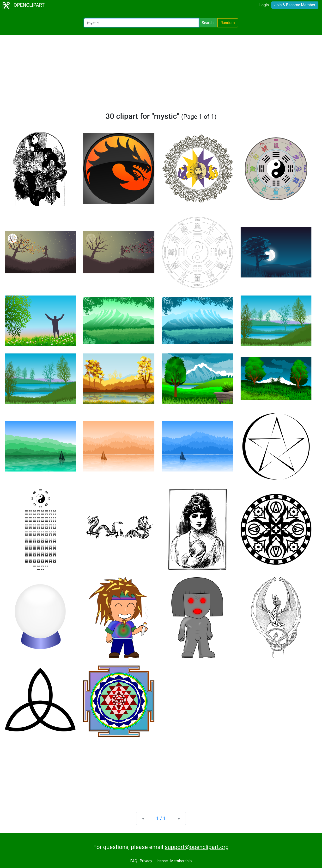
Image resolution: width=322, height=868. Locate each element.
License (161, 861)
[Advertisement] (161, 75)
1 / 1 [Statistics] (161, 818)
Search (208, 23)
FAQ (134, 861)
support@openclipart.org (197, 847)
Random (228, 23)
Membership (181, 861)
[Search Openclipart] (141, 23)
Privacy (146, 861)
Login (264, 5)
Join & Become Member (295, 5)
